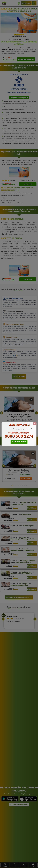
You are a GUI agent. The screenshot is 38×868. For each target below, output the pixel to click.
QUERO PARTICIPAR (19, 442)
